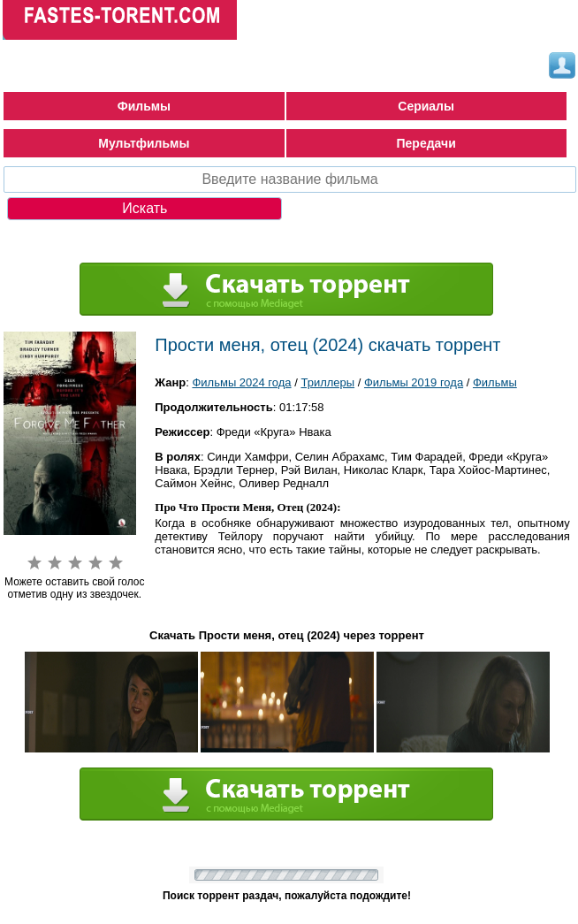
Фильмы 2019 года (414, 382)
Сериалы (426, 106)
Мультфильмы (144, 143)
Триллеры (327, 382)
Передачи (426, 143)
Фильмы (144, 106)
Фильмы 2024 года (241, 382)
